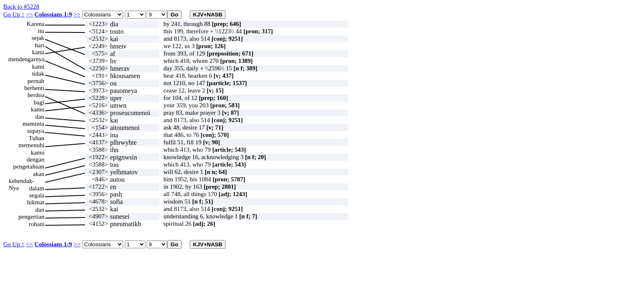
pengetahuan (29, 166)
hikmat (36, 202)
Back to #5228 (21, 7)
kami (38, 52)
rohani (37, 224)
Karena (36, 24)
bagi (39, 102)
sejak (38, 38)
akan (39, 174)
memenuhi (31, 145)
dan (40, 117)
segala (37, 195)
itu (41, 31)
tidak (38, 74)
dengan (36, 160)
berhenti (34, 88)
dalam (37, 188)
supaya (36, 131)
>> (77, 14)
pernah (36, 81)
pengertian (31, 217)
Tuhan (37, 138)
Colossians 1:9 (53, 14)
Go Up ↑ (14, 14)
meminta (33, 124)
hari (40, 45)
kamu (38, 109)
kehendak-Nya (21, 181)
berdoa (36, 95)
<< (29, 14)
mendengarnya (26, 59)
